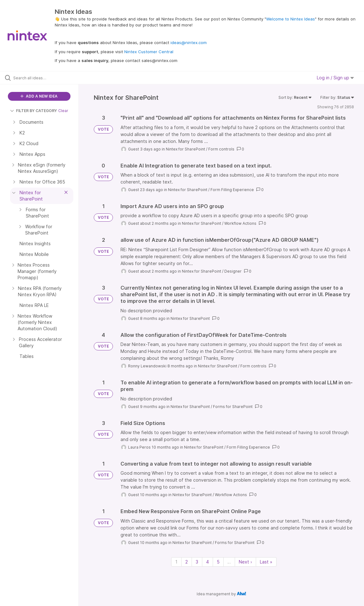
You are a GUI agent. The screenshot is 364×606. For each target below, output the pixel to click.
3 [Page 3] (197, 562)
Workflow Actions (240, 223)
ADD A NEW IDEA (39, 96)
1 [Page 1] (176, 562)
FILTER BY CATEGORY (34, 111)
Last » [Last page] (266, 562)
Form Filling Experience (232, 190)
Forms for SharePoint (233, 407)
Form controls (221, 149)
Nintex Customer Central (149, 52)
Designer (233, 271)
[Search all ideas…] (44, 78)
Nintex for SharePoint (185, 149)
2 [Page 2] (187, 562)
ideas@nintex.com (189, 42)
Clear (63, 111)
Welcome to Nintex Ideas (291, 19)
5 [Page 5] (218, 562)
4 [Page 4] (207, 562)
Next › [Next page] (245, 562)
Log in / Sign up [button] (335, 78)
